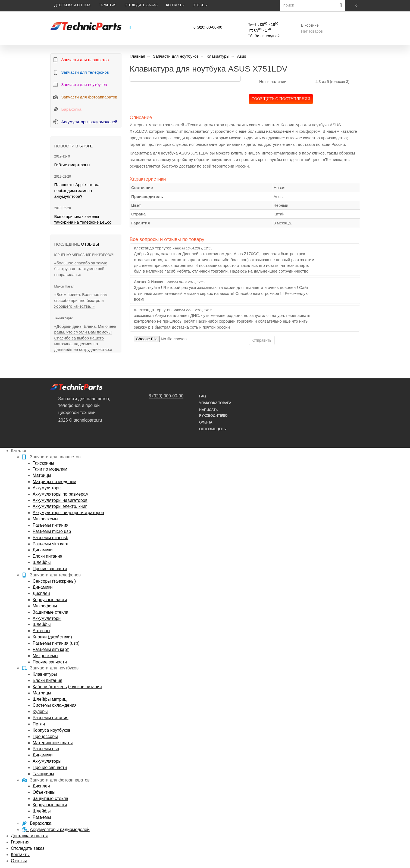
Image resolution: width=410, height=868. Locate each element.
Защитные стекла (50, 612)
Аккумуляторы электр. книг (60, 506)
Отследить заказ (141, 5)
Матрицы (42, 475)
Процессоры (45, 736)
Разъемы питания (51, 525)
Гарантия (107, 5)
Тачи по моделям (50, 469)
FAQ (202, 396)
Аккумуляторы (47, 488)
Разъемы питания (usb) (56, 643)
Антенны (41, 631)
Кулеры (40, 711)
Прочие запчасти (50, 569)
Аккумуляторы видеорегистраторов (68, 513)
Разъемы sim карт (51, 544)
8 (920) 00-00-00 (208, 28)
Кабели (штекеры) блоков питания (67, 687)
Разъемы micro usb (52, 531)
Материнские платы (53, 743)
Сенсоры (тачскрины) (54, 581)
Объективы (44, 792)
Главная (137, 56)
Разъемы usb (46, 749)
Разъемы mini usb (50, 538)
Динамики (43, 550)
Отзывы (200, 5)
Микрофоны (45, 606)
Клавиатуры (45, 674)
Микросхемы (45, 519)
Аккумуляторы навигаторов (60, 500)
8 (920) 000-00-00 (166, 396)
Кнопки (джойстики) (52, 637)
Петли (39, 724)
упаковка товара (215, 403)
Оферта (206, 423)
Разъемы (42, 817)
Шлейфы (42, 562)
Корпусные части (50, 600)
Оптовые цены (213, 429)
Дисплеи (41, 593)
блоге (86, 146)
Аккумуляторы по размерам (61, 494)
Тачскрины (43, 463)
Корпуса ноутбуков (51, 730)
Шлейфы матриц (50, 699)
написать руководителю (213, 413)
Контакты (175, 5)
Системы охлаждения (55, 705)
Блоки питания (47, 556)
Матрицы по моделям (54, 482)
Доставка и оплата (73, 5)
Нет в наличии (273, 81)
